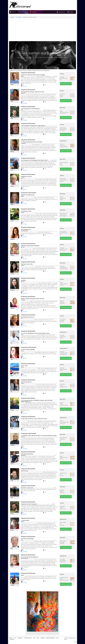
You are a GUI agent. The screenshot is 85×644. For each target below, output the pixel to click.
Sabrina (12, 308)
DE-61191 (25, 326)
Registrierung (62, 12)
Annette (12, 274)
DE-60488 (25, 551)
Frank (12, 481)
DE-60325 (25, 237)
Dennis (12, 410)
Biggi (12, 375)
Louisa (12, 221)
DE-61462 (25, 311)
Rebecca (12, 290)
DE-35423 (25, 293)
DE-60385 (25, 120)
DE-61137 (25, 273)
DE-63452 (25, 482)
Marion (12, 205)
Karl (11, 392)
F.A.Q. (15, 638)
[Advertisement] (43, 30)
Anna (12, 170)
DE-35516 (25, 494)
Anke (12, 101)
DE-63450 (25, 103)
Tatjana (12, 327)
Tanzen (12, 464)
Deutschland (19, 17)
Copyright (42, 638)
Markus (12, 152)
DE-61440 (25, 170)
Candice (12, 445)
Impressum (12, 639)
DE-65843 (25, 395)
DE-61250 (25, 189)
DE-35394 (25, 155)
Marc (12, 548)
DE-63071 (25, 514)
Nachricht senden (66, 84)
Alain (12, 428)
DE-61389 (25, 203)
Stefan (12, 530)
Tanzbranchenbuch (28, 638)
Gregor (12, 85)
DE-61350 (25, 86)
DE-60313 (25, 430)
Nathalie (12, 239)
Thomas (12, 585)
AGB (57, 638)
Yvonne (12, 186)
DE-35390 (25, 224)
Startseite (14, 12)
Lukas (12, 118)
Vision (12, 498)
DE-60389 (25, 448)
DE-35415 (25, 358)
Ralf (11, 135)
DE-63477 (25, 343)
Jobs (34, 638)
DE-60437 (25, 570)
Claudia (12, 255)
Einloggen (71, 12)
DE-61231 (25, 465)
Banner (11, 638)
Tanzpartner (20, 638)
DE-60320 (25, 136)
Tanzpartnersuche (24, 12)
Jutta (12, 359)
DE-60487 (25, 533)
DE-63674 (25, 582)
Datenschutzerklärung (50, 638)
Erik (11, 343)
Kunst (38, 638)
